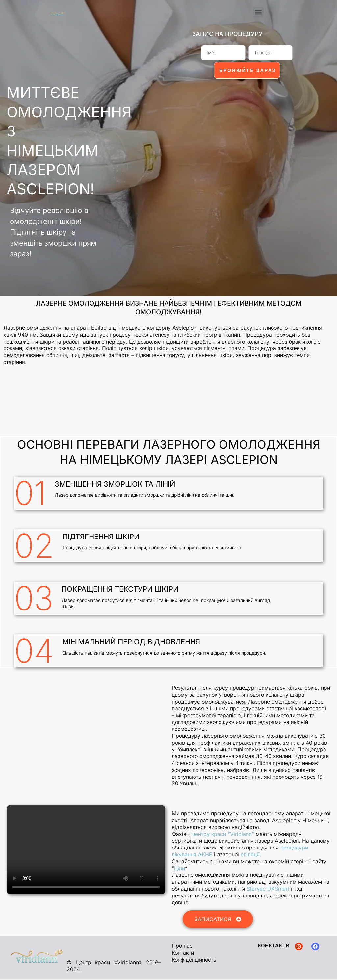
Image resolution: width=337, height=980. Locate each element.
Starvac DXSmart (268, 889)
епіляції (250, 855)
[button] (258, 12)
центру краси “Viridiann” (223, 835)
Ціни (180, 869)
